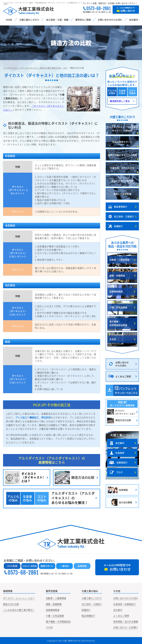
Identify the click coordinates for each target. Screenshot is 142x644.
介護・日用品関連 (55, 616)
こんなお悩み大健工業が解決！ (19, 610)
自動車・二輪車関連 (56, 598)
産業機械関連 (53, 610)
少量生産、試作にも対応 (122, 168)
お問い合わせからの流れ (110, 20)
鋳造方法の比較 (11, 604)
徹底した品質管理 (122, 194)
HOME (9, 20)
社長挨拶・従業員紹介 (124, 604)
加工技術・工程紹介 (92, 604)
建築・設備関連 (54, 604)
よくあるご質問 (121, 616)
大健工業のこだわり (29, 20)
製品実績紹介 (88, 616)
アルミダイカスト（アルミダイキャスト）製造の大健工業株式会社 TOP (35, 68)
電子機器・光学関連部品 (58, 622)
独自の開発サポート (122, 142)
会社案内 (118, 610)
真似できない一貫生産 (122, 181)
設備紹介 (86, 610)
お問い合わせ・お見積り (126, 627)
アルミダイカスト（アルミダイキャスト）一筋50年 (122, 129)
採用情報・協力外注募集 (126, 622)
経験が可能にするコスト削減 (122, 155)
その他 (49, 627)
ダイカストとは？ (19, 598)
